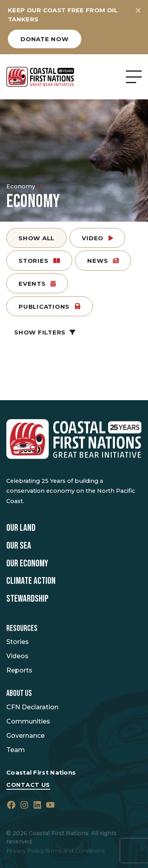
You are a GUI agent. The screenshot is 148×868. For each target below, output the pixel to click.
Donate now (45, 39)
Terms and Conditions (75, 851)
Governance (25, 736)
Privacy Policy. (26, 851)
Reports (19, 670)
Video (97, 238)
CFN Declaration (32, 707)
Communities (28, 721)
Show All (37, 238)
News (103, 261)
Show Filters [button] (45, 332)
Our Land (21, 528)
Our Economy (27, 564)
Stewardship (27, 599)
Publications (50, 307)
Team (16, 750)
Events (37, 284)
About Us (19, 693)
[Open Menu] (134, 77)
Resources (22, 629)
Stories (39, 261)
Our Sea (19, 546)
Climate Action (31, 581)
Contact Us (28, 785)
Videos (17, 656)
